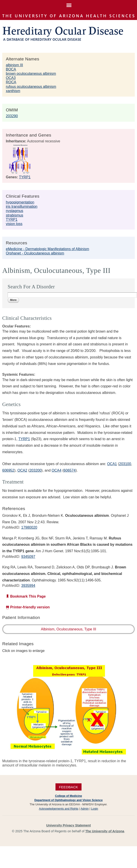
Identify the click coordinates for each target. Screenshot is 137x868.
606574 (70, 470)
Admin (85, 809)
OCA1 (112, 464)
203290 (12, 116)
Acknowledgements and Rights (59, 809)
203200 (35, 470)
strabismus (14, 215)
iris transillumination (22, 207)
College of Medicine (68, 796)
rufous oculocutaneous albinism (31, 87)
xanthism (13, 91)
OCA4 (57, 470)
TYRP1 (25, 177)
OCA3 (11, 78)
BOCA (11, 69)
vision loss (14, 224)
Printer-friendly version (30, 607)
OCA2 (22, 470)
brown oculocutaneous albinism (31, 74)
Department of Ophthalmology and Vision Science (68, 800)
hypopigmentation (20, 202)
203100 (125, 464)
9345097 (28, 557)
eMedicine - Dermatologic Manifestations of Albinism (48, 249)
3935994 (28, 586)
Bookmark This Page (28, 596)
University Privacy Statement (68, 825)
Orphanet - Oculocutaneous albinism (35, 253)
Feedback (68, 787)
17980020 (29, 527)
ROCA (11, 82)
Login (94, 809)
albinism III (14, 65)
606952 (8, 470)
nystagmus (14, 211)
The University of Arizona (105, 831)
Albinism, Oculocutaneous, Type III (68, 629)
